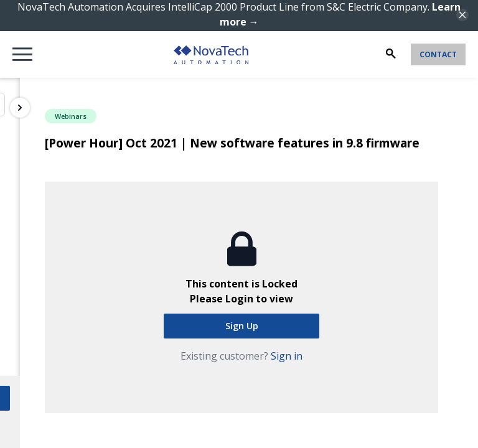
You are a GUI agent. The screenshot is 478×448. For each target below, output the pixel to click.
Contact (438, 54)
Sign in (287, 356)
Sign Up (242, 326)
